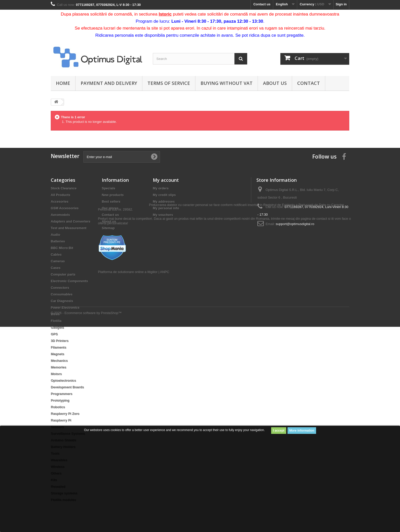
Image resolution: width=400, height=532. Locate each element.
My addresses (164, 202)
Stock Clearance (64, 188)
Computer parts (63, 274)
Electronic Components (69, 281)
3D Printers (60, 341)
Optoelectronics (63, 380)
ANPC (165, 301)
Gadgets (57, 327)
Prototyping (60, 400)
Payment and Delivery (109, 83)
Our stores (110, 208)
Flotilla (56, 321)
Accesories (60, 202)
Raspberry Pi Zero (65, 414)
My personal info (166, 208)
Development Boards (67, 387)
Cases (56, 268)
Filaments (59, 347)
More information (302, 431)
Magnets (58, 354)
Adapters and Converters (71, 221)
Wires (55, 314)
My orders (161, 188)
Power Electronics (65, 308)
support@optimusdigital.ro (295, 224)
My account (166, 180)
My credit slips (164, 195)
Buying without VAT (227, 83)
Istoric (165, 14)
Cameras (58, 261)
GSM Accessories (65, 208)
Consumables (62, 294)
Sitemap (108, 228)
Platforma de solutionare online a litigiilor (128, 301)
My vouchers (163, 215)
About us (275, 83)
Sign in (341, 4)
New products (113, 195)
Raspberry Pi (61, 420)
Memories (59, 367)
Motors (56, 374)
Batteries (58, 241)
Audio (55, 235)
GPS (54, 334)
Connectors (60, 288)
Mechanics (59, 361)
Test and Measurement (69, 228)
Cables (56, 255)
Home (63, 83)
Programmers (62, 394)
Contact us (262, 4)
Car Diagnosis (62, 301)
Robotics (58, 407)
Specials (109, 188)
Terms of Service (169, 83)
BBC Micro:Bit (62, 248)
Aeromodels (60, 215)
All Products (61, 195)
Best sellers (111, 202)
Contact (309, 83)
